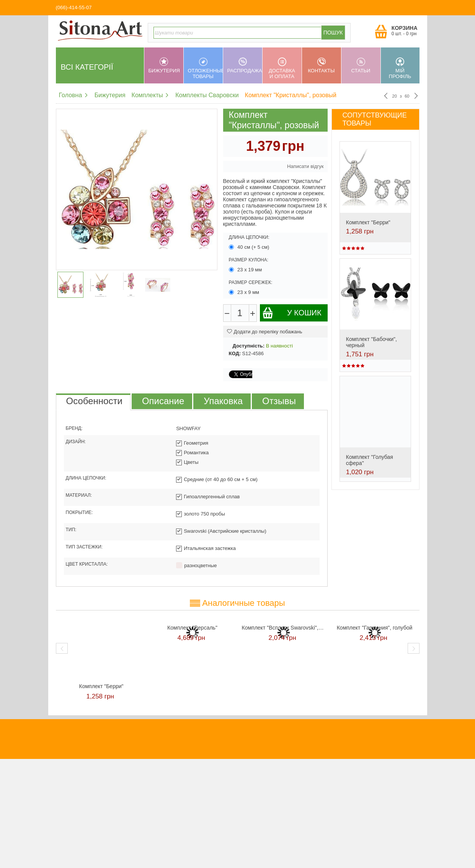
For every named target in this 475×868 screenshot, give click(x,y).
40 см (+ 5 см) (250, 247)
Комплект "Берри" (368, 222)
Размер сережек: (251, 282)
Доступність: (249, 346)
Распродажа (245, 65)
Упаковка (223, 401)
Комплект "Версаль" (192, 628)
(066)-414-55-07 (74, 7)
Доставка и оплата (282, 68)
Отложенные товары (205, 68)
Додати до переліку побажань (265, 332)
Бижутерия (164, 65)
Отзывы (279, 401)
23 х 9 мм (245, 292)
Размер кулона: (249, 260)
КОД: (235, 353)
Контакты (322, 65)
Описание (163, 401)
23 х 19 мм (246, 270)
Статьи (361, 65)
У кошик (292, 313)
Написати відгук (305, 166)
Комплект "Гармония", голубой (375, 628)
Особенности (94, 401)
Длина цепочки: (249, 237)
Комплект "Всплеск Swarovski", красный (284, 628)
